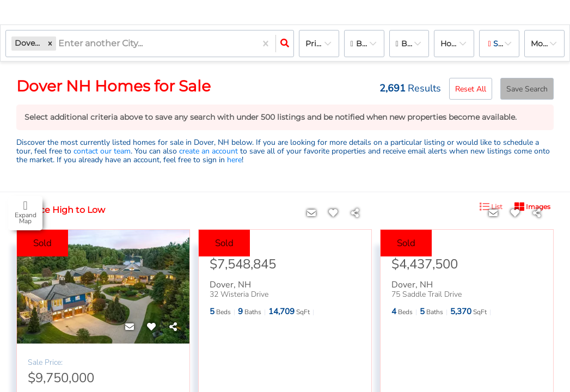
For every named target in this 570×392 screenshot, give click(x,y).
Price (315, 44)
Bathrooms (415, 44)
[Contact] (130, 327)
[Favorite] (151, 327)
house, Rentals (457, 44)
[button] (50, 43)
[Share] (173, 327)
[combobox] (59, 44)
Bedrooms (370, 44)
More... (543, 44)
